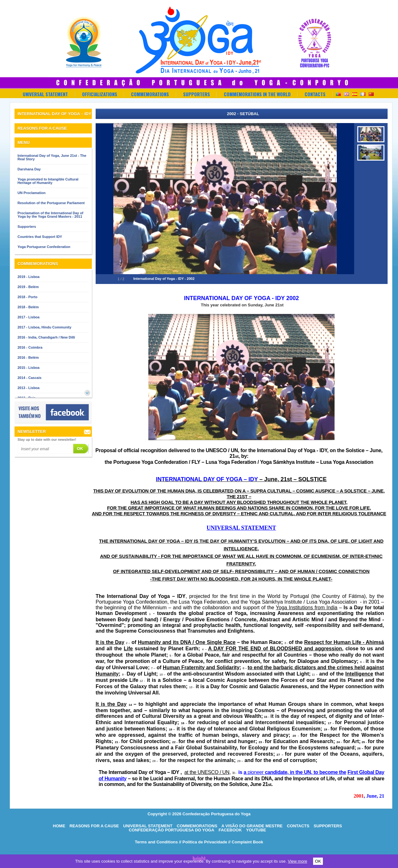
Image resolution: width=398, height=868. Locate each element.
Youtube (256, 830)
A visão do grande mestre (252, 826)
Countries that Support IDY (40, 237)
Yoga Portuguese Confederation (44, 247)
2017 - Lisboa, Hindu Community (45, 327)
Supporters (196, 94)
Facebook (230, 830)
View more (297, 861)
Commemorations (150, 94)
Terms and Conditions (156, 842)
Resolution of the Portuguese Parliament (51, 203)
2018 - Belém (28, 307)
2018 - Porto (28, 297)
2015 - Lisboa (29, 368)
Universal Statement (45, 94)
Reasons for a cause (94, 826)
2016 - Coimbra (30, 347)
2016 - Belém (28, 357)
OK (318, 861)
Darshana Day (29, 169)
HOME (59, 826)
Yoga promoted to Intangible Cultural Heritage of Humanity (48, 181)
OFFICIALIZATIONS (100, 94)
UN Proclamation (32, 193)
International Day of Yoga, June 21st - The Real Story (52, 157)
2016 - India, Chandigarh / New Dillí (46, 337)
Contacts (315, 94)
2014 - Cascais (30, 378)
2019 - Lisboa (29, 277)
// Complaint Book (246, 842)
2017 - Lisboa (29, 317)
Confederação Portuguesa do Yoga (172, 830)
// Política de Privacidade (203, 842)
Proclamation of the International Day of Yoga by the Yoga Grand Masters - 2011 (50, 215)
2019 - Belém (28, 287)
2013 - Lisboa (29, 388)
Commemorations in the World (257, 94)
